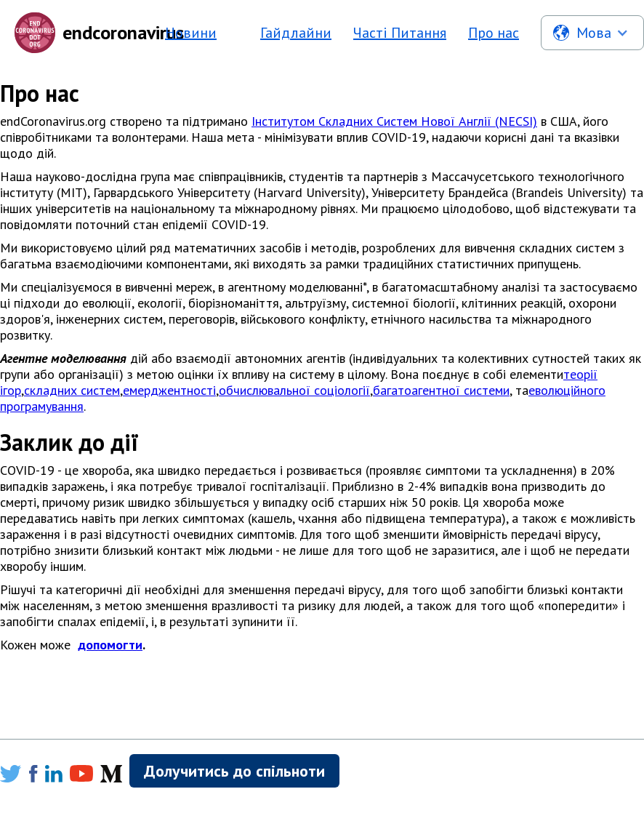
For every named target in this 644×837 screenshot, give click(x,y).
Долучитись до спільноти (234, 771)
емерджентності (169, 390)
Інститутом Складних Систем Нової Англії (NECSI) (394, 121)
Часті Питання (400, 33)
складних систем (72, 390)
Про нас (494, 33)
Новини (191, 33)
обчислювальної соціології (294, 390)
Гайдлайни (296, 33)
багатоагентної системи (441, 390)
